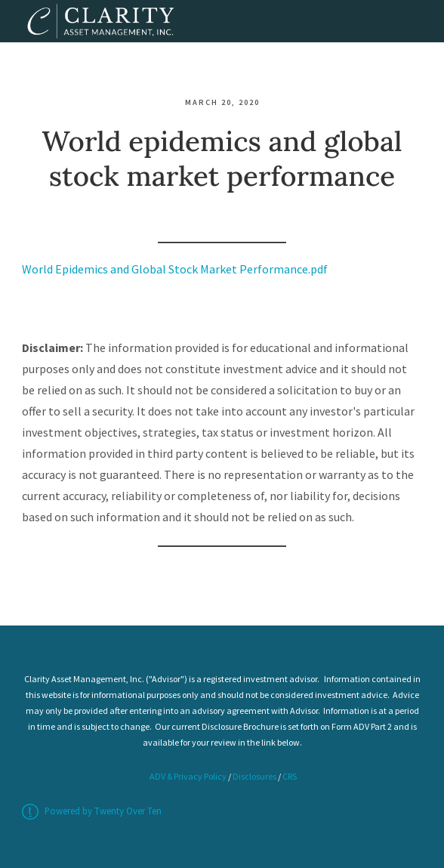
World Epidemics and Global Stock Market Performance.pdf (175, 269)
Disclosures (254, 776)
